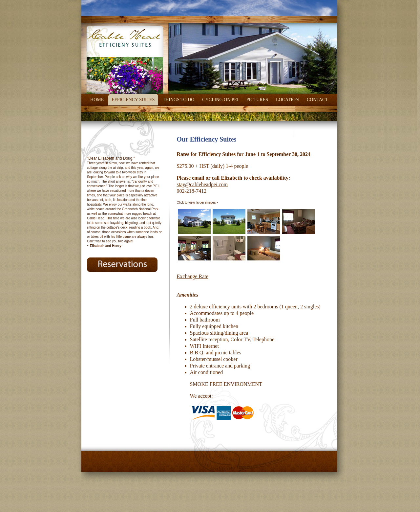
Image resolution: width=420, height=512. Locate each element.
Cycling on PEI (220, 100)
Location (287, 100)
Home (97, 100)
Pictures (257, 100)
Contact (317, 100)
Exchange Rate (193, 276)
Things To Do (179, 100)
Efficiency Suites (133, 100)
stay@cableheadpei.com (202, 184)
